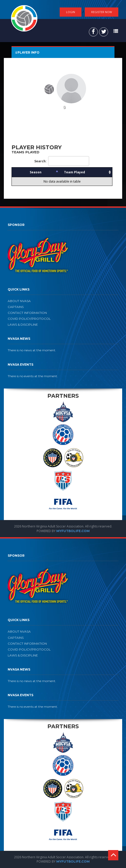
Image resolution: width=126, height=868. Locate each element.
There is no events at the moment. (33, 376)
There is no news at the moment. (32, 350)
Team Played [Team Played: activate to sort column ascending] (75, 172)
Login (71, 12)
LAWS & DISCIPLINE (23, 325)
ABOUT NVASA (19, 301)
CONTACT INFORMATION (27, 313)
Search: (62, 161)
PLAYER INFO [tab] (28, 52)
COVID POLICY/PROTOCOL (29, 319)
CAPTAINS (16, 307)
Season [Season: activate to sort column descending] (36, 172)
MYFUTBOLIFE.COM (73, 531)
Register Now (102, 12)
